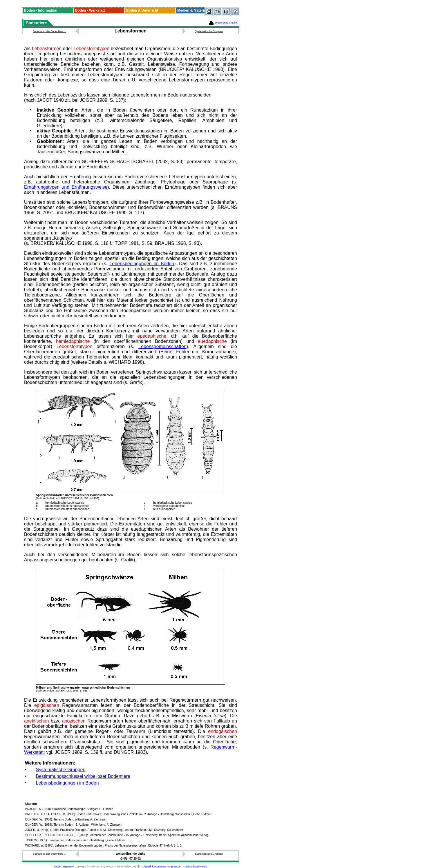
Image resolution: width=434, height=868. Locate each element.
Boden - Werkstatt (90, 10)
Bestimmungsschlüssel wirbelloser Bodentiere (83, 776)
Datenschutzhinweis (195, 867)
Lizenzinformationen (154, 867)
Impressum (175, 867)
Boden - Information (41, 10)
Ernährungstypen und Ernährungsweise (66, 187)
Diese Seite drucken (227, 23)
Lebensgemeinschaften (162, 346)
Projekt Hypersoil (64, 867)
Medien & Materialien (195, 10)
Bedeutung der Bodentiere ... (49, 31)
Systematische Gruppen (209, 31)
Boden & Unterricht (142, 10)
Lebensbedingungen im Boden (142, 264)
